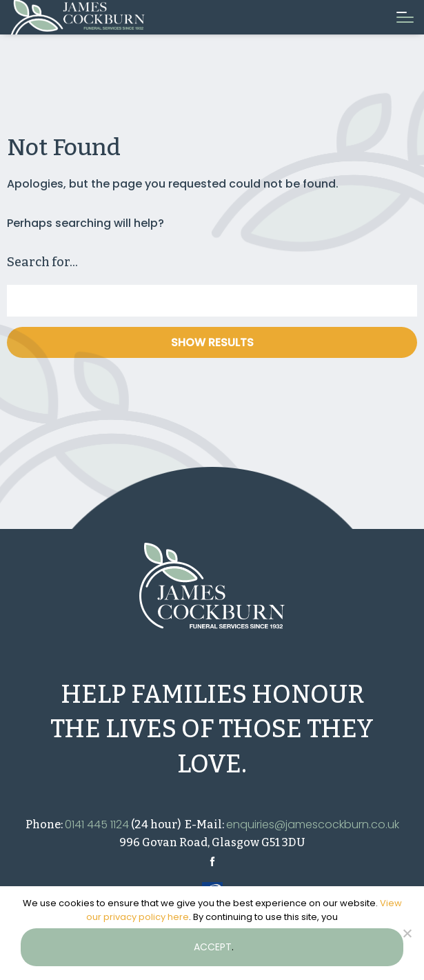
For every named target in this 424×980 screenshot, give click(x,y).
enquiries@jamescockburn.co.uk (313, 824)
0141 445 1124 (97, 824)
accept (213, 947)
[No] (407, 933)
